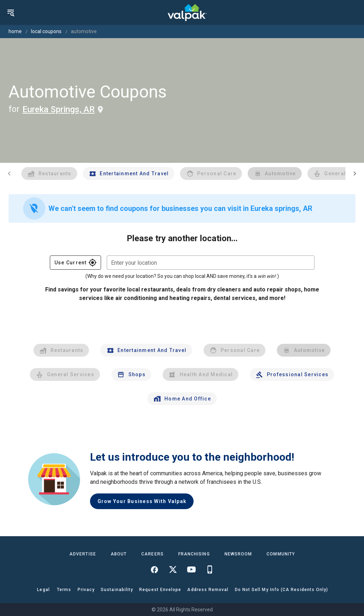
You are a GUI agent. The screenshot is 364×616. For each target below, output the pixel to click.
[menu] (11, 12)
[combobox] (211, 263)
